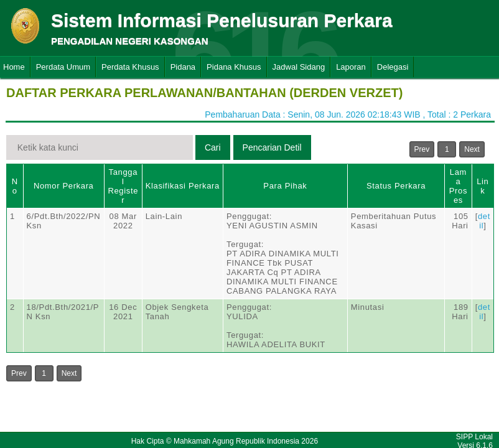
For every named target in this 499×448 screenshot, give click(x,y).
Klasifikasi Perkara (183, 186)
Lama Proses (458, 186)
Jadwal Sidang (299, 67)
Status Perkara (396, 186)
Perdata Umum (63, 67)
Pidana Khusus (234, 67)
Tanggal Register (123, 186)
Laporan (351, 67)
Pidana (183, 67)
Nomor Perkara (64, 186)
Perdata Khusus (130, 67)
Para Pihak (285, 186)
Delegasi (393, 67)
